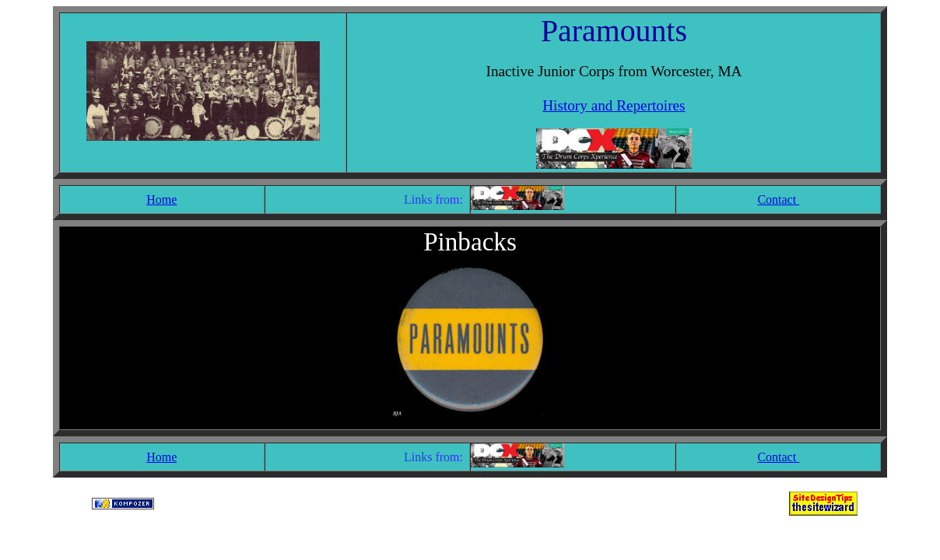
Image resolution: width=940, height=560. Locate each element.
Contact (778, 199)
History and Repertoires (614, 105)
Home (161, 199)
